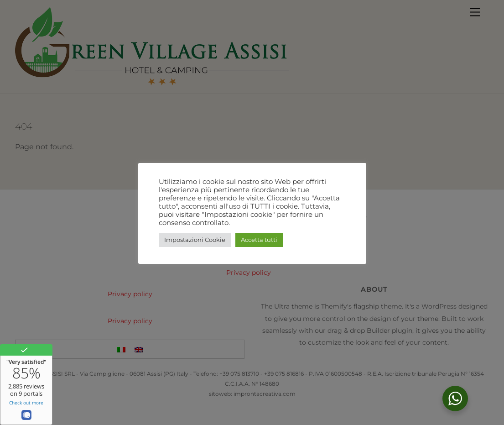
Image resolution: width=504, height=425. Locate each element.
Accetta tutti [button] (259, 240)
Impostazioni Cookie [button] (195, 240)
